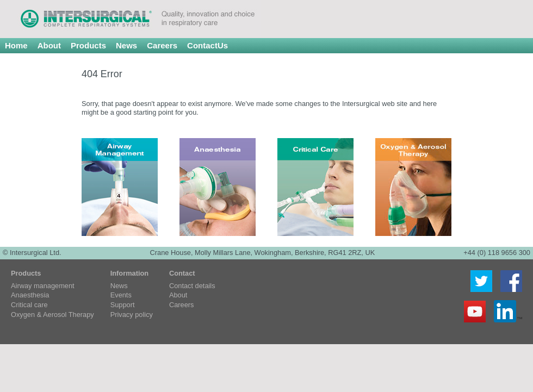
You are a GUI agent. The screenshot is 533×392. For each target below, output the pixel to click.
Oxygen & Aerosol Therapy (52, 315)
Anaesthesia (30, 295)
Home (16, 45)
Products (88, 45)
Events (121, 295)
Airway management (43, 286)
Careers (162, 45)
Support (123, 305)
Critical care (29, 305)
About (49, 45)
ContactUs (207, 45)
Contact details (192, 286)
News (126, 45)
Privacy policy (132, 315)
